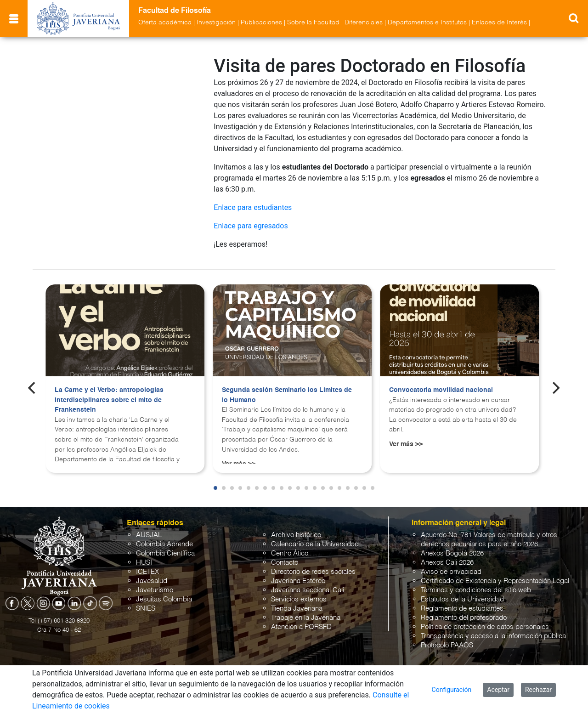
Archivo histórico (296, 535)
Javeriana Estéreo (298, 581)
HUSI (144, 563)
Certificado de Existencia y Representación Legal (495, 581)
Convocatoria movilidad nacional (441, 390)
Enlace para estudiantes (253, 207)
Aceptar (498, 690)
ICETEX (147, 572)
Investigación (216, 23)
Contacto (285, 563)
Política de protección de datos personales (485, 627)
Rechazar (538, 690)
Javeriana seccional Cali (308, 590)
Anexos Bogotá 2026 (452, 553)
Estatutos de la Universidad (462, 599)
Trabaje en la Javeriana (306, 618)
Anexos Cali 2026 (447, 563)
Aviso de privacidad (451, 572)
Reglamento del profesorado (464, 618)
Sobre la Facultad (313, 23)
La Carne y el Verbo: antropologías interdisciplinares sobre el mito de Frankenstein (109, 400)
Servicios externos (299, 599)
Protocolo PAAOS (447, 645)
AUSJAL (149, 535)
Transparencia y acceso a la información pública (493, 636)
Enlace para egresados (251, 226)
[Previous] (33, 388)
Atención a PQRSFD (301, 627)
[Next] (555, 388)
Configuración (452, 690)
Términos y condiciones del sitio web (476, 590)
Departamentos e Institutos (427, 23)
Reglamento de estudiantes (462, 609)
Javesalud (152, 581)
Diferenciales (364, 23)
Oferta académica (165, 23)
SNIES (146, 609)
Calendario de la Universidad (315, 544)
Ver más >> (406, 444)
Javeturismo (155, 590)
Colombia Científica (165, 553)
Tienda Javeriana (297, 609)
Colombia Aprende (164, 544)
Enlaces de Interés (499, 23)
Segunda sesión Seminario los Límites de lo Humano (287, 395)
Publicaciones (261, 23)
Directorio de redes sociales (313, 572)
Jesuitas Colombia (164, 599)
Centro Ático (290, 553)
